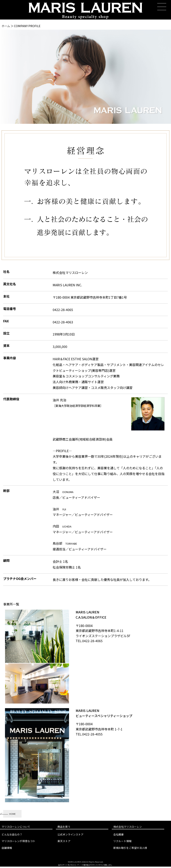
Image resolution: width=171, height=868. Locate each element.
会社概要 (119, 836)
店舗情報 (7, 849)
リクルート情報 (122, 843)
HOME (14, 814)
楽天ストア (64, 843)
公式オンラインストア (70, 836)
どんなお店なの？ (12, 836)
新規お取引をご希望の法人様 (130, 849)
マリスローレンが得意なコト (18, 843)
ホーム (6, 26)
